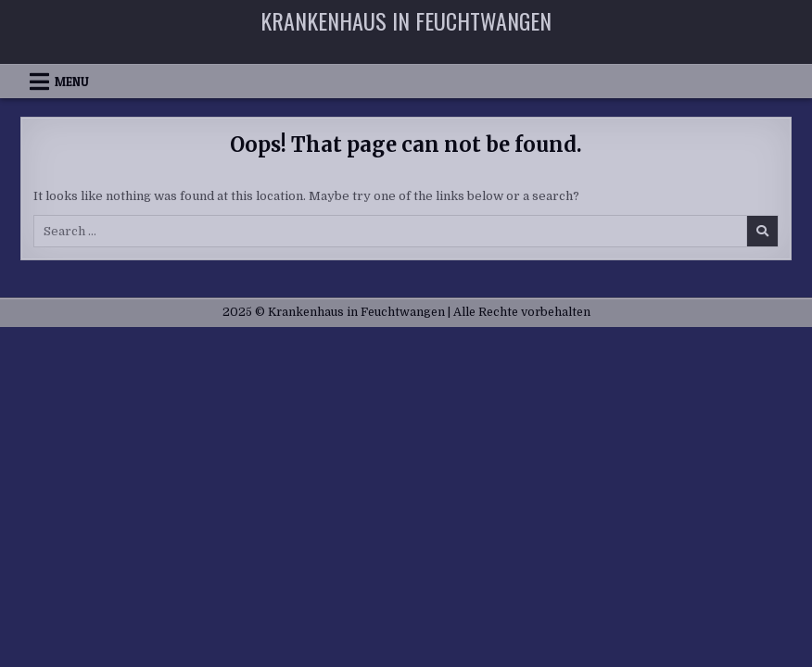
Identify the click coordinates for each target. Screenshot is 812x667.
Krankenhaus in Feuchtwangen (406, 20)
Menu (72, 82)
